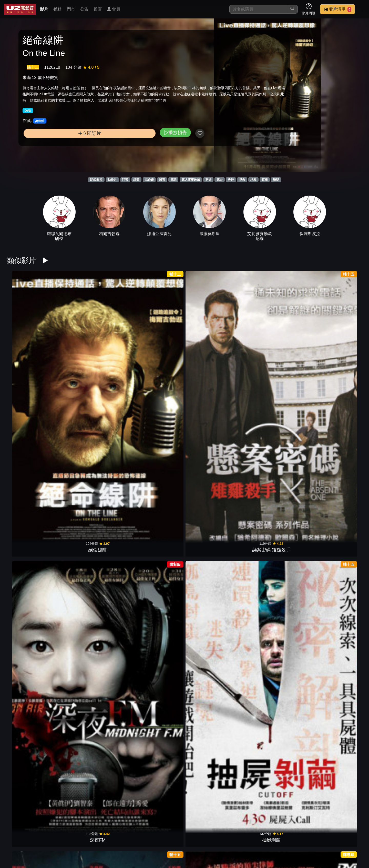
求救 (253, 180)
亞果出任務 (297, 725)
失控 (231, 180)
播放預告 (122, 150)
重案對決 (117, 569)
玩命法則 (252, 725)
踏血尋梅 (342, 491)
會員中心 (352, 838)
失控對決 (342, 334)
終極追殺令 (117, 647)
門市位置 (227, 838)
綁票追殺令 (207, 647)
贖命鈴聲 (297, 491)
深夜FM (117, 334)
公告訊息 (252, 838)
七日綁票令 (252, 334)
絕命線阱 (27, 334)
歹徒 (208, 180)
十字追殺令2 (72, 725)
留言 (98, 9)
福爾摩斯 (72, 569)
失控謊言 (207, 334)
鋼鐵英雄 (27, 725)
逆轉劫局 (207, 491)
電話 (173, 180)
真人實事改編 (191, 180)
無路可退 (342, 647)
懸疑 (276, 180)
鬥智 (125, 180)
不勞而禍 (117, 412)
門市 (71, 9)
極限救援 (297, 647)
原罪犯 (252, 569)
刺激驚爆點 (297, 334)
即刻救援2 (72, 412)
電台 (220, 180)
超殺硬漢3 (162, 725)
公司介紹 (327, 838)
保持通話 (27, 412)
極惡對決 (162, 491)
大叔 (162, 804)
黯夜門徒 (297, 412)
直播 (265, 180)
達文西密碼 (207, 569)
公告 (84, 9)
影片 (44, 9)
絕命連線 (342, 569)
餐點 (57, 9)
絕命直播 (297, 569)
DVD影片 (96, 180)
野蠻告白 (342, 725)
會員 (114, 9)
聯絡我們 (277, 838)
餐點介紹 (201, 838)
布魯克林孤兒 (72, 491)
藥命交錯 (162, 412)
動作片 (112, 180)
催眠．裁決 (27, 491)
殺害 (162, 180)
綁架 (136, 180)
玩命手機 (72, 647)
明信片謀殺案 (342, 412)
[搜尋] (258, 9)
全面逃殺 (117, 725)
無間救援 (207, 725)
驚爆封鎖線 (162, 647)
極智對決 (252, 491)
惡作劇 (149, 180)
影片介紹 (176, 838)
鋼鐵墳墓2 (252, 647)
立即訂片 (63, 151)
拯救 (242, 180)
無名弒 (252, 412)
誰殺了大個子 (207, 412)
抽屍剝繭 (162, 334)
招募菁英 (302, 838)
